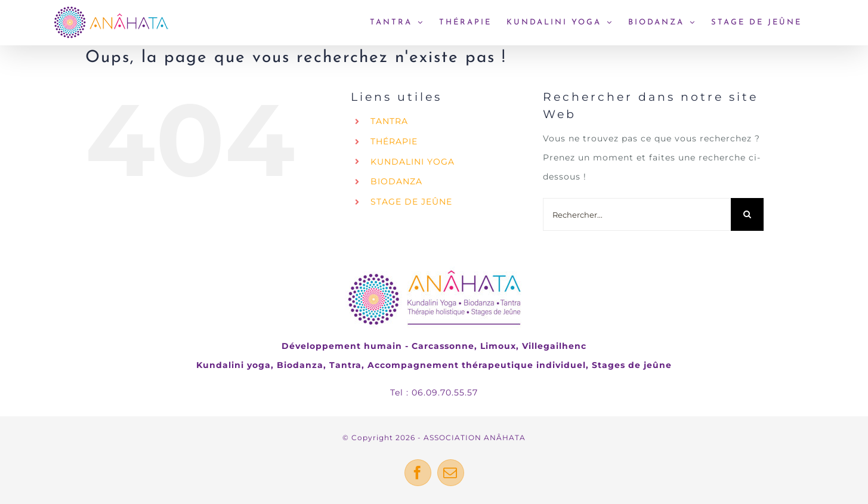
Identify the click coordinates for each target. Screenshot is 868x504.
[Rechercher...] (637, 214)
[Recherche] (747, 214)
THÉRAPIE (394, 141)
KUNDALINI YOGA (413, 162)
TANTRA (389, 121)
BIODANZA (396, 181)
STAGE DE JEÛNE (411, 202)
